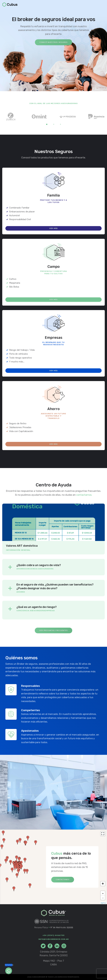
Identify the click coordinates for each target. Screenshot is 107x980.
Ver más (53, 228)
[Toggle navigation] (103, 5)
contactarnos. (84, 495)
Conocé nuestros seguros (53, 42)
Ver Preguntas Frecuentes (53, 630)
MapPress (103, 903)
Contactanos (63, 880)
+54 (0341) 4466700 (53, 935)
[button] (3, 833)
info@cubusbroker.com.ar (53, 939)
